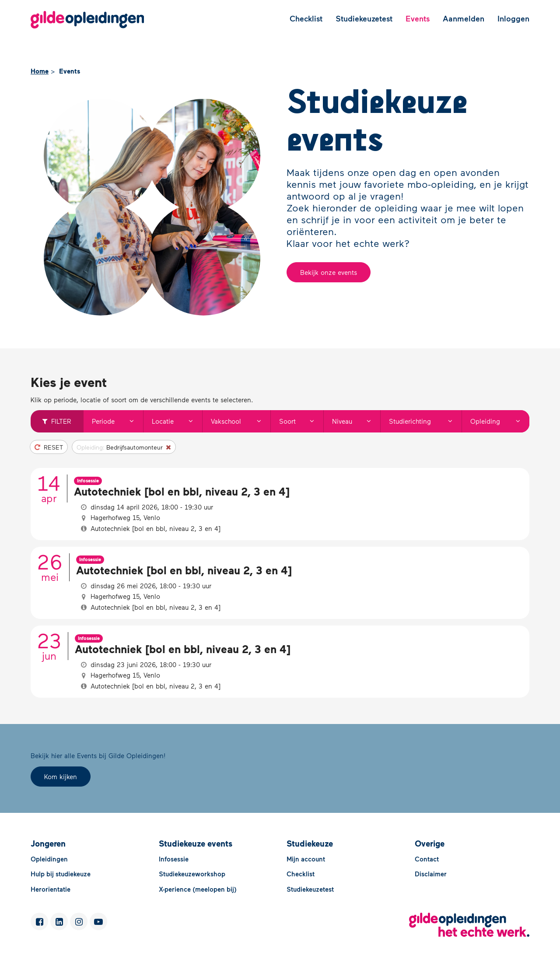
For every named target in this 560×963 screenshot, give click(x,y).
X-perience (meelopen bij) (198, 889)
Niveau (356, 421)
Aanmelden (464, 18)
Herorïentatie (51, 889)
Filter (57, 421)
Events (418, 18)
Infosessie (174, 859)
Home (40, 71)
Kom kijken (61, 777)
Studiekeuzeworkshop (192, 874)
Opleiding (500, 421)
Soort (301, 421)
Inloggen (513, 18)
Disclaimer (431, 874)
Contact (427, 859)
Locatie (177, 421)
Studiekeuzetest (364, 18)
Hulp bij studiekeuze (61, 874)
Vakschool (240, 421)
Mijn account (306, 859)
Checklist (306, 18)
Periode (117, 421)
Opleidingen (49, 859)
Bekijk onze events (329, 272)
